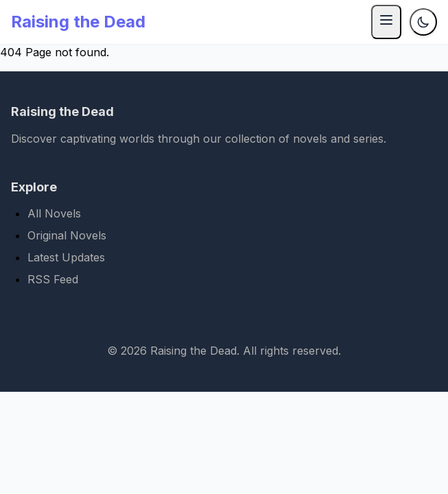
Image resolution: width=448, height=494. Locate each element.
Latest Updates (66, 257)
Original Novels (67, 235)
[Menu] (386, 22)
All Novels (54, 213)
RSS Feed (53, 279)
